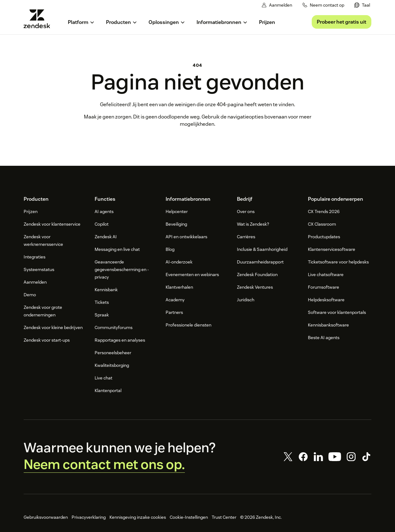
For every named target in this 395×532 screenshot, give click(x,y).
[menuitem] (362, 5)
